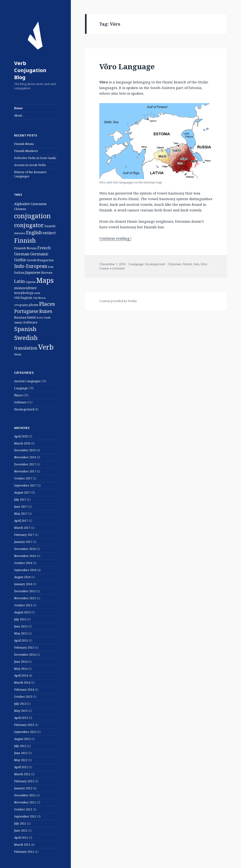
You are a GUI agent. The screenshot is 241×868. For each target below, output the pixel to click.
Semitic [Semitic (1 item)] (18, 323)
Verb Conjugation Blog (30, 70)
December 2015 (25, 591)
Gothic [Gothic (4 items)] (20, 260)
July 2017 (20, 500)
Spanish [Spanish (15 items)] (25, 329)
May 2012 (21, 760)
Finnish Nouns (24, 144)
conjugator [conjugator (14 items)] (29, 225)
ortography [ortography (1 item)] (21, 305)
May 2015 (21, 633)
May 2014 (21, 669)
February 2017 (24, 535)
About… (19, 115)
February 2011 (24, 852)
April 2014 (21, 675)
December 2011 (25, 795)
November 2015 (25, 598)
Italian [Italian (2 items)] (19, 272)
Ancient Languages (27, 381)
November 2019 (25, 457)
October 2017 (23, 478)
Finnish (187, 264)
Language (21, 388)
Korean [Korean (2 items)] (47, 272)
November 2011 (25, 802)
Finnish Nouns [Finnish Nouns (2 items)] (25, 248)
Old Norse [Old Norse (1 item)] (39, 298)
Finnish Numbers (26, 151)
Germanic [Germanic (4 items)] (39, 254)
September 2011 (25, 816)
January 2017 (23, 542)
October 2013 (23, 697)
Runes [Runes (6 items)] (46, 311)
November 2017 (25, 471)
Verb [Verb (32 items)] (46, 347)
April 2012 (21, 767)
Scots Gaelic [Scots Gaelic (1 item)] (44, 318)
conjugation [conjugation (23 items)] (32, 216)
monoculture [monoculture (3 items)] (25, 288)
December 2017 (25, 464)
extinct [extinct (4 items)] (49, 233)
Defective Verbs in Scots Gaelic (35, 158)
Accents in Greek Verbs (30, 165)
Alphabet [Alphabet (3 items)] (22, 204)
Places (18, 395)
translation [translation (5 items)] (26, 348)
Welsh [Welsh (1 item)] (18, 354)
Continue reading (116, 238)
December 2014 (25, 655)
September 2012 (25, 732)
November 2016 (25, 556)
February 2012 (24, 781)
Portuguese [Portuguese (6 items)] (26, 311)
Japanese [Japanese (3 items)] (33, 272)
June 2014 (21, 662)
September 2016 (25, 570)
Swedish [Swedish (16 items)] (26, 338)
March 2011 (22, 845)
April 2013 (21, 718)
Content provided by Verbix (118, 301)
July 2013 (20, 704)
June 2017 (21, 507)
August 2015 (22, 612)
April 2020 (21, 436)
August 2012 (22, 739)
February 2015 (24, 648)
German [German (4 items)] (22, 254)
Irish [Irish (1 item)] (51, 267)
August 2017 (22, 492)
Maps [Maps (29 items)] (45, 280)
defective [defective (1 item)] (20, 233)
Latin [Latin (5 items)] (20, 281)
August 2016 (22, 577)
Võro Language (127, 66)
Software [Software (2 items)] (30, 322)
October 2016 (23, 563)
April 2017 (21, 521)
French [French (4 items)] (44, 248)
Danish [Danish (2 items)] (50, 226)
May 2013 (21, 711)
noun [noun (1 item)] (37, 293)
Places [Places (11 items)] (47, 304)
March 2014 (22, 683)
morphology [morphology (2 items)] (24, 293)
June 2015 (21, 626)
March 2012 (22, 774)
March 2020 (22, 443)
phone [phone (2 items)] (34, 305)
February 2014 (24, 690)
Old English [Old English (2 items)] (23, 298)
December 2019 (25, 450)
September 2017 (25, 485)
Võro (204, 264)
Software (20, 402)
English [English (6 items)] (34, 233)
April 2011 (21, 838)
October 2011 (23, 809)
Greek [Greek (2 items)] (32, 260)
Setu (196, 264)
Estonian (175, 264)
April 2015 (21, 640)
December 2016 (25, 549)
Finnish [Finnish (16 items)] (25, 240)
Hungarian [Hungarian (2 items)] (45, 260)
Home (18, 108)
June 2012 (21, 753)
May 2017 (21, 514)
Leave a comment (113, 268)
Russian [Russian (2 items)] (20, 317)
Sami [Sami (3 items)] (31, 317)
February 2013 (24, 725)
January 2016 (23, 584)
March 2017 (22, 528)
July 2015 (20, 619)
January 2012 (23, 788)
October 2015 (23, 605)
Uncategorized (24, 409)
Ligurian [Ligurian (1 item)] (31, 282)
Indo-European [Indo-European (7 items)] (31, 266)
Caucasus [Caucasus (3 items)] (39, 204)
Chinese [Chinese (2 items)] (20, 209)
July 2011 (20, 823)
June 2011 (21, 831)
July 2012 (20, 746)
